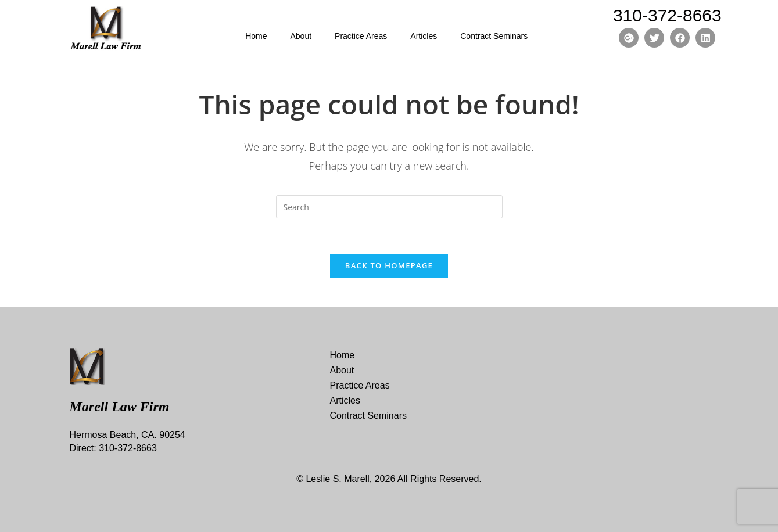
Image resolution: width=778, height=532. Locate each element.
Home (256, 36)
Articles (424, 36)
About (301, 36)
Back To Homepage (389, 265)
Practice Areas (361, 36)
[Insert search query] (389, 207)
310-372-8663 (667, 15)
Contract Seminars (494, 36)
